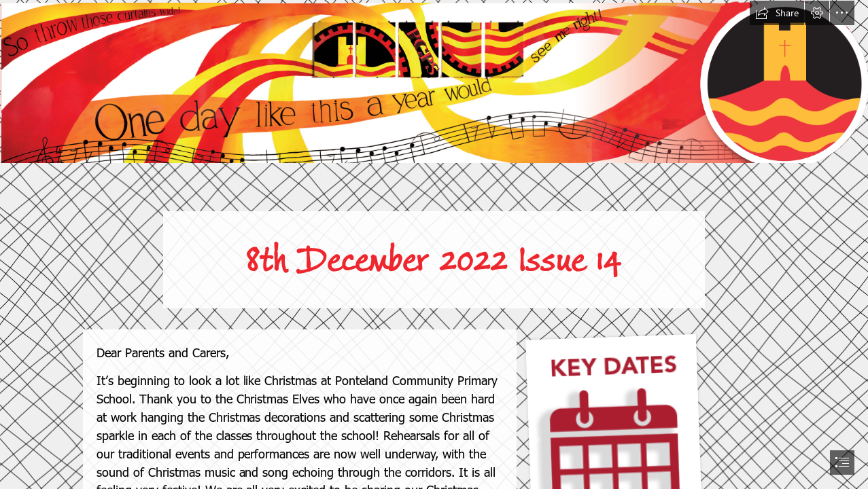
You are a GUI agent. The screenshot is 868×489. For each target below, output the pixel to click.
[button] (777, 13)
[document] (434, 244)
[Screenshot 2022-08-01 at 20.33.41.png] (434, 81)
